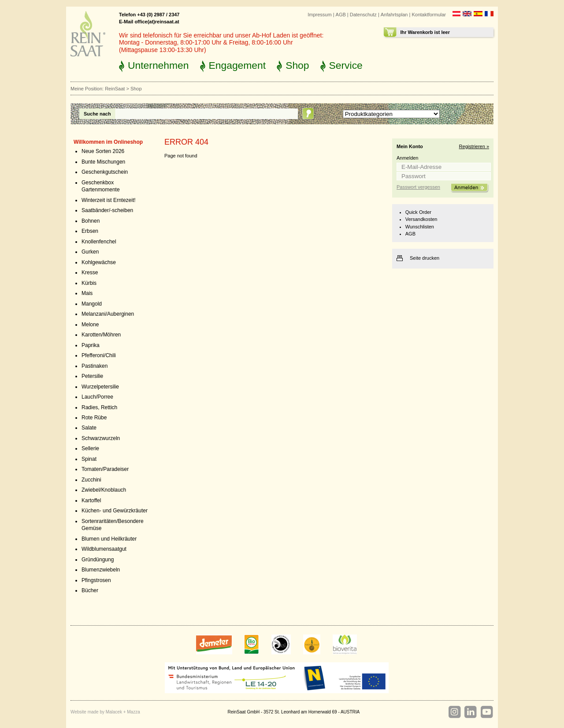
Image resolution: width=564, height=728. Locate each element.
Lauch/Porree (97, 397)
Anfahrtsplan (394, 15)
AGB (341, 15)
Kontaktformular (429, 15)
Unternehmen (158, 65)
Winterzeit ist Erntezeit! (109, 200)
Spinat (89, 459)
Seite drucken (425, 258)
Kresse (90, 273)
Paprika (91, 345)
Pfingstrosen (96, 580)
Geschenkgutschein (105, 172)
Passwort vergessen (418, 187)
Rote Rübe (94, 418)
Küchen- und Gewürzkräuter (115, 511)
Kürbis (89, 283)
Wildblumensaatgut (104, 549)
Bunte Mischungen (103, 162)
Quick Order (418, 212)
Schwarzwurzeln (101, 438)
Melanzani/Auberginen (108, 314)
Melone (90, 325)
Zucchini (91, 480)
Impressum (319, 15)
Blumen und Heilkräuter (109, 539)
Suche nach (97, 114)
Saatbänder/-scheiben (107, 210)
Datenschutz (363, 15)
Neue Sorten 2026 (103, 151)
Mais (87, 293)
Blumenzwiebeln (101, 570)
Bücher (90, 590)
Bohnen (91, 221)
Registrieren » (474, 146)
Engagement (237, 65)
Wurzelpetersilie (100, 387)
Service (346, 65)
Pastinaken (95, 366)
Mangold (92, 304)
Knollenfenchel (99, 242)
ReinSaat (115, 89)
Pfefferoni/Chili (99, 355)
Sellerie (90, 448)
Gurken (90, 252)
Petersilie (92, 376)
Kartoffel (91, 500)
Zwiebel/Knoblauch (104, 490)
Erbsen (90, 231)
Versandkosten (421, 219)
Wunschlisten (420, 227)
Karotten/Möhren (101, 335)
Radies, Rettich (99, 407)
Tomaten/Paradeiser (105, 469)
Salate (89, 428)
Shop (297, 65)
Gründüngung (98, 560)
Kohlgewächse (99, 262)
